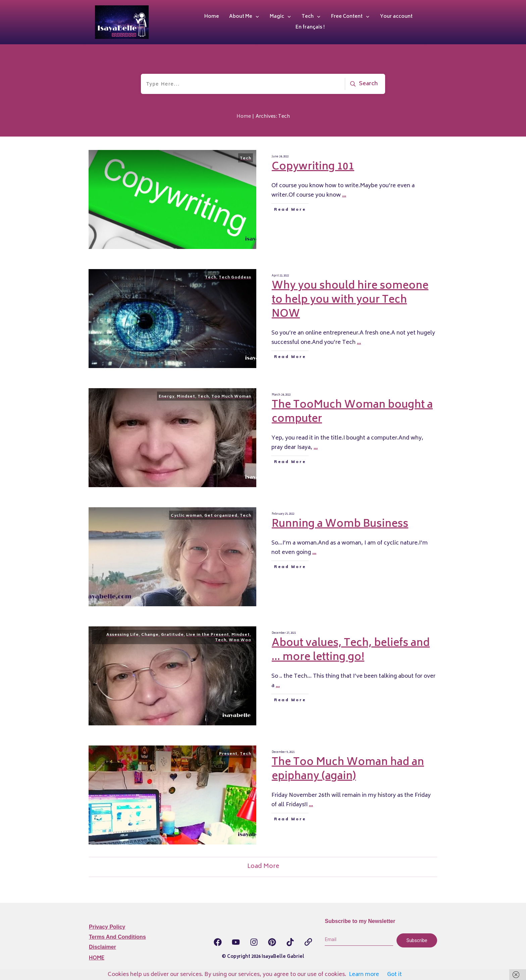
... (344, 195)
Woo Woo (240, 640)
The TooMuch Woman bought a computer (352, 412)
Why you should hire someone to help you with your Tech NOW (350, 300)
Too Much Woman (231, 397)
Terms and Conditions (117, 937)
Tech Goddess (235, 278)
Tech (246, 159)
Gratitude (172, 635)
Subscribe (417, 940)
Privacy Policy (107, 927)
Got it (394, 975)
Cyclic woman (186, 516)
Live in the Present (208, 635)
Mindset (186, 397)
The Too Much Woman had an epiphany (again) (348, 770)
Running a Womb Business (340, 525)
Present (228, 754)
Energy (167, 397)
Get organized (221, 516)
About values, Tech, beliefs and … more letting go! (351, 651)
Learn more (364, 975)
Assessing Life (123, 635)
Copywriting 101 (313, 167)
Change (150, 635)
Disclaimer (102, 947)
